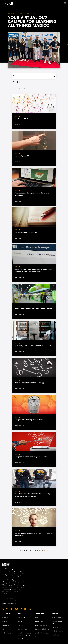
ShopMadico (56, 639)
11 (42, 550)
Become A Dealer (57, 617)
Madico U (55, 627)
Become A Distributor (42, 629)
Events (37, 637)
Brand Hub (55, 635)
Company (22, 617)
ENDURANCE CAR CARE (58, 622)
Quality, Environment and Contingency (25, 634)
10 (40, 550)
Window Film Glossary (42, 633)
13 (47, 550)
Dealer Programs (57, 631)
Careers (21, 625)
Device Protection (8, 633)
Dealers (4, 621)
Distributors (6, 625)
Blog (37, 617)
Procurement (23, 629)
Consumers (5, 617)
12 (45, 550)
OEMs (4, 629)
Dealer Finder (39, 621)
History (21, 621)
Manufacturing (23, 639)
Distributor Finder (41, 625)
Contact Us (9, 599)
